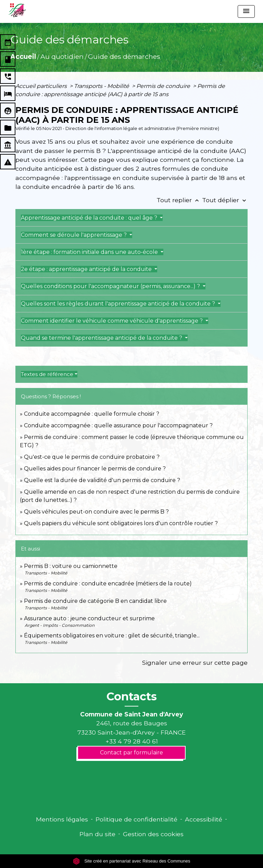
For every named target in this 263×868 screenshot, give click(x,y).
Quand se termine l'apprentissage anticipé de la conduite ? (102, 338)
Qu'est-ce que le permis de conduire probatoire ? (92, 457)
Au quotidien (62, 56)
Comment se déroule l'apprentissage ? (74, 235)
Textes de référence (47, 374)
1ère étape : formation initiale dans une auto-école (90, 252)
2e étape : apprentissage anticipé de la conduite (87, 269)
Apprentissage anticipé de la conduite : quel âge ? (90, 218)
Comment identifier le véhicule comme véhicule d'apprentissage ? (112, 321)
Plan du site (97, 834)
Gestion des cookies (153, 834)
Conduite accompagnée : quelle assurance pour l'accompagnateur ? (118, 425)
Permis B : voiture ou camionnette (71, 566)
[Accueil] (17, 10)
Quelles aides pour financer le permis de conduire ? (95, 469)
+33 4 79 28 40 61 (132, 741)
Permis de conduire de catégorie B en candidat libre (95, 601)
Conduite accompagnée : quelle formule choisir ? (92, 414)
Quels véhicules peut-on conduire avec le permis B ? (96, 512)
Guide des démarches (124, 56)
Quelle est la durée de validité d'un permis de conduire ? (102, 480)
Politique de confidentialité (136, 819)
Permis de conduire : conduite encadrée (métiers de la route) (108, 584)
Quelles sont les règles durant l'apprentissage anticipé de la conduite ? (119, 304)
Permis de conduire (164, 86)
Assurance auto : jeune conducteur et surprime (89, 618)
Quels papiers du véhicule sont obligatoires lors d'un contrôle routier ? (121, 523)
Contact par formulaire (131, 753)
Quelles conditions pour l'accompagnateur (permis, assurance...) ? (111, 286)
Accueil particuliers (42, 86)
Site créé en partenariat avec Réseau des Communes (132, 861)
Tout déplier (225, 200)
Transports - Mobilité (102, 86)
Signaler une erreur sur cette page (195, 663)
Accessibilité (204, 819)
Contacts (132, 697)
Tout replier (179, 200)
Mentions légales (62, 819)
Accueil (23, 56)
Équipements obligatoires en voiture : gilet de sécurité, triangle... (112, 636)
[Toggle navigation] (246, 11)
